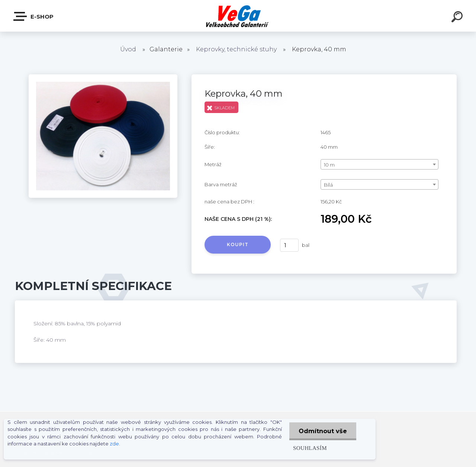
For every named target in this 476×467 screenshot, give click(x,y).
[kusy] (289, 245)
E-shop (34, 16)
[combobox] (379, 164)
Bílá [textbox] (328, 185)
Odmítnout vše (323, 431)
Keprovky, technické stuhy (236, 49)
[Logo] (238, 16)
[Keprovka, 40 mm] (103, 77)
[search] (458, 18)
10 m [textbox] (329, 165)
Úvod (128, 49)
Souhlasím (310, 448)
